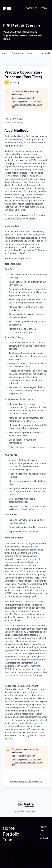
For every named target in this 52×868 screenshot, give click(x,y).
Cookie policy (31, 811)
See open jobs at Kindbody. (23, 98)
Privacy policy (19, 811)
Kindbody (9, 136)
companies (17, 53)
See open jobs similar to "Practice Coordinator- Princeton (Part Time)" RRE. (27, 104)
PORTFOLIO (32, 8)
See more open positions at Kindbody (26, 781)
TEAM (44, 8)
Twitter (19, 218)
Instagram (9, 218)
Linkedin (31, 218)
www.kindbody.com (19, 215)
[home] (14, 8)
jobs (5, 53)
